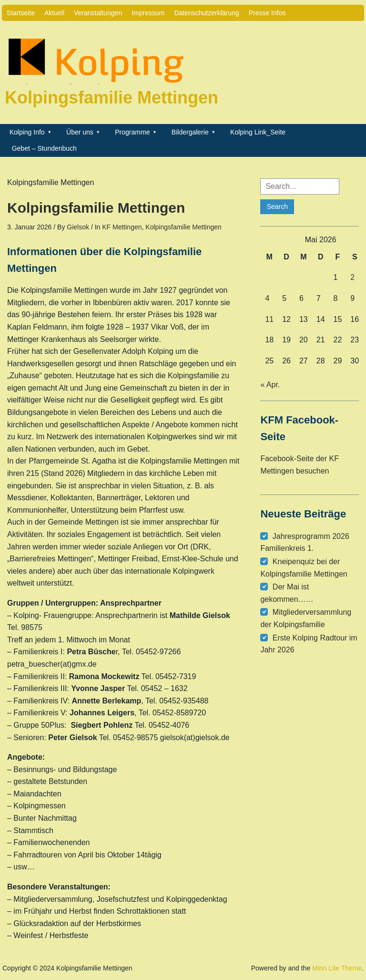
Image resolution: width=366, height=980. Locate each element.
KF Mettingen (122, 227)
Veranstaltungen (98, 13)
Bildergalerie (190, 132)
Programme (132, 132)
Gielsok (78, 227)
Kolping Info (27, 132)
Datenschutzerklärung (206, 13)
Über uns (80, 132)
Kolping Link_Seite (258, 132)
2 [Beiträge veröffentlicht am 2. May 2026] (352, 277)
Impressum (148, 13)
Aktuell (54, 13)
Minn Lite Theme (337, 968)
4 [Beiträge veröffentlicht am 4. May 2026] (267, 298)
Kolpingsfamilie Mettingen (112, 98)
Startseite (21, 13)
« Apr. (270, 385)
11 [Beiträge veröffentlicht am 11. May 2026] (269, 319)
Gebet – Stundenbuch (44, 148)
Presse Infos (267, 13)
